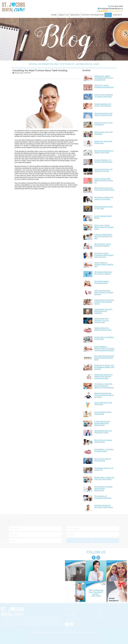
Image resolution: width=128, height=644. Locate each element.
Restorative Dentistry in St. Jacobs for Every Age (103, 170)
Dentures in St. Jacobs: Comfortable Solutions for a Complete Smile (104, 78)
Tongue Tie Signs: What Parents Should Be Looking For (104, 181)
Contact (117, 15)
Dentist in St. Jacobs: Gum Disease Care (103, 142)
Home (54, 15)
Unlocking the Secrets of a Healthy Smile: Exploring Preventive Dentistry (103, 376)
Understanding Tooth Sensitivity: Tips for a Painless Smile (102, 320)
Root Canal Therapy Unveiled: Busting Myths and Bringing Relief (104, 358)
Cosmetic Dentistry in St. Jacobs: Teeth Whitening (103, 105)
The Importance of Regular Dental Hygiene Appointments (103, 489)
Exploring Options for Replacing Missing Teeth (103, 329)
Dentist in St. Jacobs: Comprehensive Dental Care (104, 86)
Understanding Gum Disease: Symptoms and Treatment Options (104, 302)
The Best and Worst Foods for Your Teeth (103, 208)
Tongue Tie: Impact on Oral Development (103, 124)
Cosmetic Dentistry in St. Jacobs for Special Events (103, 161)
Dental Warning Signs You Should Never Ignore (103, 432)
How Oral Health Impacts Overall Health (103, 413)
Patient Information (93, 15)
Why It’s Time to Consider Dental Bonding (103, 441)
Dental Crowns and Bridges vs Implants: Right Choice (104, 96)
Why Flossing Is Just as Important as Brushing (103, 245)
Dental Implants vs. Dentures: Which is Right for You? (104, 265)
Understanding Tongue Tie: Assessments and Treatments (103, 311)
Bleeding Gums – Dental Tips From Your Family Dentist (104, 478)
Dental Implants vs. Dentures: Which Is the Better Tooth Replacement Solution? (104, 348)
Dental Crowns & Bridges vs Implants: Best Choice (104, 152)
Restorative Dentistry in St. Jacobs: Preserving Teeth (103, 114)
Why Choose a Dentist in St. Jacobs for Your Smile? (104, 198)
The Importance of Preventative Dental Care (103, 497)
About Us (64, 15)
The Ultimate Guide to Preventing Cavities (102, 282)
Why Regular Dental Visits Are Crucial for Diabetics (103, 273)
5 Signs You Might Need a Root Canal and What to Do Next (103, 236)
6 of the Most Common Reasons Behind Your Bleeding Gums (102, 423)
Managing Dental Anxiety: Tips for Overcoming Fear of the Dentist (104, 395)
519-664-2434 (117, 6)
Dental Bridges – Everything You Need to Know (104, 450)
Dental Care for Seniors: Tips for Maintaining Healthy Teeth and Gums (104, 367)
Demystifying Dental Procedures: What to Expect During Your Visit (104, 255)
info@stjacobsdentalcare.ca (112, 9)
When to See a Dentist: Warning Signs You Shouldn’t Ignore (104, 227)
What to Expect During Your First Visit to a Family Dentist (104, 189)
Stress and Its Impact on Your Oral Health (103, 460)
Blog (108, 15)
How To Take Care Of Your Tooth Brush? (103, 403)
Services (75, 15)
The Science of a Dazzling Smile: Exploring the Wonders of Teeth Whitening (104, 386)
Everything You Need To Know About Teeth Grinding (104, 506)
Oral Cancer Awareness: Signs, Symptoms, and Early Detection (104, 292)
